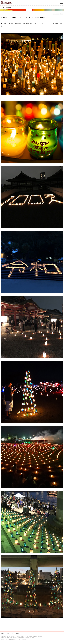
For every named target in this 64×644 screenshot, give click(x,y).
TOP (2, 7)
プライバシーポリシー (6, 634)
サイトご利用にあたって (18, 634)
